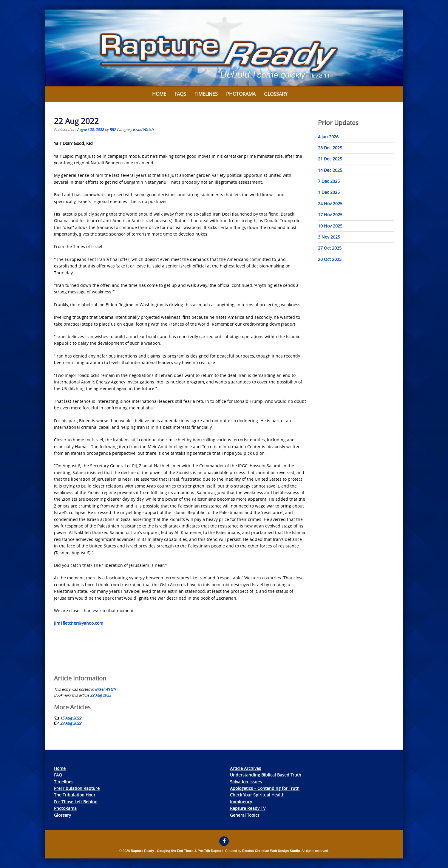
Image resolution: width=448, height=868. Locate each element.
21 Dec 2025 (330, 159)
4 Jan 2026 (328, 137)
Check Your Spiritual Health (257, 795)
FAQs (180, 94)
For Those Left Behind (76, 802)
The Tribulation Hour (75, 795)
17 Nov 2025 (330, 215)
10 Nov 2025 (330, 226)
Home (159, 94)
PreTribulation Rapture (77, 788)
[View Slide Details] (224, 48)
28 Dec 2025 (330, 148)
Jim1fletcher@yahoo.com (79, 623)
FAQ (58, 775)
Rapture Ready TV (248, 808)
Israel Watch (143, 129)
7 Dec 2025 (329, 181)
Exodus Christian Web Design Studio (271, 851)
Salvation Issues (246, 782)
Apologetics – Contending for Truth (265, 788)
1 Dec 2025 (329, 192)
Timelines (206, 94)
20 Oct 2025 (330, 259)
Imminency (241, 802)
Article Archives (245, 768)
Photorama (241, 94)
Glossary (276, 94)
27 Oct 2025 (330, 248)
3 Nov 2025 (329, 237)
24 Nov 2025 (330, 204)
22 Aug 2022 (101, 695)
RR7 (113, 129)
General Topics (245, 815)
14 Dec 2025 (330, 170)
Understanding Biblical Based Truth (266, 775)
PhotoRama (65, 808)
